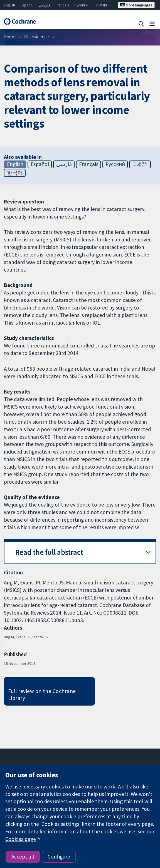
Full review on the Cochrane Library (42, 695)
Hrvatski (100, 5)
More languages (136, 5)
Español (27, 5)
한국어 (15, 173)
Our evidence (37, 37)
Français (62, 5)
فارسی (45, 5)
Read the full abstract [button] (49, 552)
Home (10, 37)
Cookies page (21, 839)
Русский (81, 5)
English (9, 5)
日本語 (140, 164)
